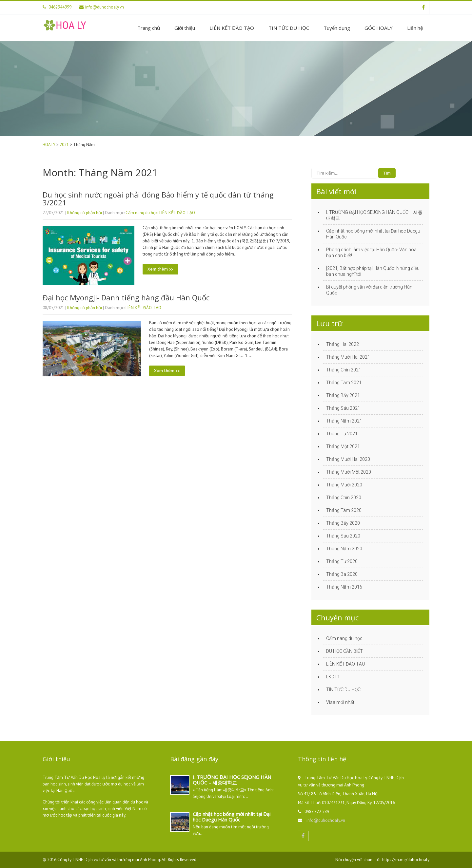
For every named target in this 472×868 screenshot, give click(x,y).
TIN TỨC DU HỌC (289, 28)
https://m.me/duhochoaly (406, 860)
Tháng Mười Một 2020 (349, 472)
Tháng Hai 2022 (343, 344)
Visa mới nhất (340, 702)
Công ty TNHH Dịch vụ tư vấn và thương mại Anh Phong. (109, 860)
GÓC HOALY (379, 28)
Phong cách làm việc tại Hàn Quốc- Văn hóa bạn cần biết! (371, 253)
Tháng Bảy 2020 (343, 523)
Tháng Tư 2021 (342, 434)
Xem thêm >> (160, 269)
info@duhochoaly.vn (326, 820)
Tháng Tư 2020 (342, 561)
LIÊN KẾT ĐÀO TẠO (232, 28)
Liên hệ (415, 28)
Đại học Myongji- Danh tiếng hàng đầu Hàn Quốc (126, 297)
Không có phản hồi (85, 213)
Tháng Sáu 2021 (343, 408)
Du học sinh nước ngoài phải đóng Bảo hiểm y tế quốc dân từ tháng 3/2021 (158, 198)
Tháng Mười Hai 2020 (348, 459)
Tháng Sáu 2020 (343, 536)
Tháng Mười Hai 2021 (348, 357)
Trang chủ (149, 28)
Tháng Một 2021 (343, 446)
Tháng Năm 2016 (344, 587)
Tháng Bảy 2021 (343, 395)
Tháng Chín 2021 (344, 370)
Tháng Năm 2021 (344, 421)
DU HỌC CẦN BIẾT (344, 651)
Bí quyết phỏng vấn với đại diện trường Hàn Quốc (369, 290)
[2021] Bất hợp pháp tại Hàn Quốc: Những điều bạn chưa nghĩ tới (373, 271)
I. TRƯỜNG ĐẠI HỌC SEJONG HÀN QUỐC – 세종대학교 (374, 215)
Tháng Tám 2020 (344, 510)
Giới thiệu (185, 28)
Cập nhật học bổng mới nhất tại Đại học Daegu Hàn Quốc (373, 234)
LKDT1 (333, 677)
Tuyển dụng (337, 28)
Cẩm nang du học (142, 213)
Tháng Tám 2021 (344, 383)
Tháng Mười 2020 (344, 485)
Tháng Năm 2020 (344, 549)
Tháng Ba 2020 (342, 574)
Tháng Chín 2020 (344, 498)
